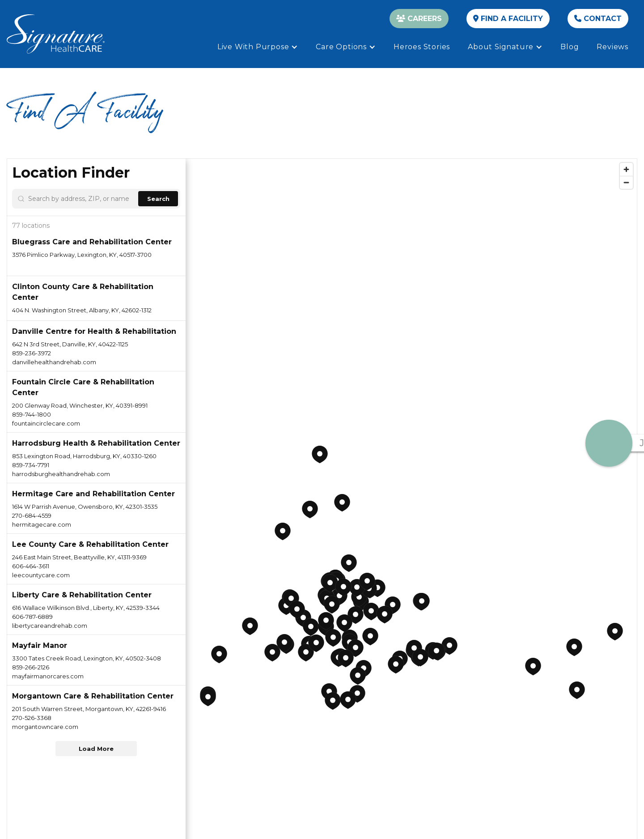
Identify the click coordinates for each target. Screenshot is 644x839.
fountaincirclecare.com (46, 423)
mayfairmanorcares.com (48, 676)
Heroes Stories (422, 47)
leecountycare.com (41, 575)
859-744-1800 (32, 414)
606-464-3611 (31, 566)
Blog (570, 47)
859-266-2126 (31, 667)
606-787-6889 (32, 617)
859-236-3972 (32, 353)
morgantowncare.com (45, 727)
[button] (258, 47)
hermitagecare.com (42, 524)
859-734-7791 (31, 465)
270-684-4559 (32, 515)
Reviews (612, 47)
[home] (56, 34)
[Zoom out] (626, 182)
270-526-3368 (32, 718)
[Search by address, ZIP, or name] (81, 199)
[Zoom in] (626, 169)
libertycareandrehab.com (50, 626)
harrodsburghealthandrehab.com (61, 474)
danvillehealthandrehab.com (54, 362)
